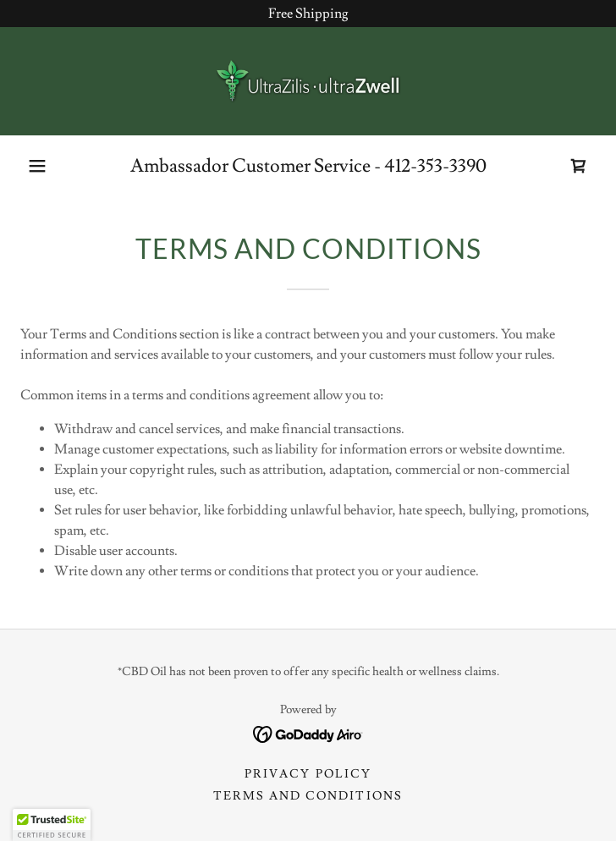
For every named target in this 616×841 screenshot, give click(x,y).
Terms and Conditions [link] (308, 796)
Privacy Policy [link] (308, 774)
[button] (37, 166)
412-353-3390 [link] (435, 166)
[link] (308, 81)
